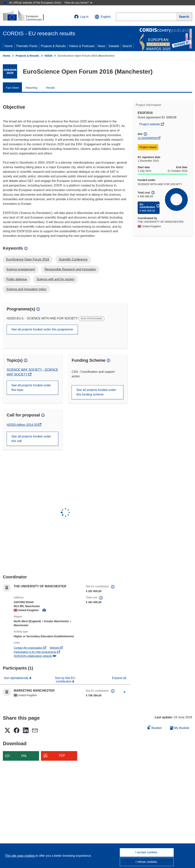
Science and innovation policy (26, 289)
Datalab (114, 46)
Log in (81, 17)
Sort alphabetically (17, 678)
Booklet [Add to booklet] (155, 727)
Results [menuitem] (51, 88)
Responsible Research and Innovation (70, 269)
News (101, 46)
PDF (62, 756)
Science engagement (21, 269)
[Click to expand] (125, 692)
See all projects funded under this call (31, 439)
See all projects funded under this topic (31, 388)
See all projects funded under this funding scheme (96, 392)
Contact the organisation (30, 648)
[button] (103, 17)
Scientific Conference (73, 259)
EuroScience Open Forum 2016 (28, 259)
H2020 (48, 56)
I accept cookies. (147, 852)
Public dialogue (17, 279)
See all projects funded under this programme (42, 329)
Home (9, 46)
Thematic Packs (27, 46)
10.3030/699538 (147, 138)
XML (24, 756)
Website (56, 648)
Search (127, 46)
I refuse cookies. (147, 862)
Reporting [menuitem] (32, 88)
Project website (152, 124)
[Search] (184, 17)
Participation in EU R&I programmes (37, 652)
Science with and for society (55, 279)
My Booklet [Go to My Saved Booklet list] (180, 728)
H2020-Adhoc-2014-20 (22, 425)
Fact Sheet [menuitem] (12, 88)
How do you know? (79, 3)
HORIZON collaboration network (35, 656)
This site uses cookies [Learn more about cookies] (20, 856)
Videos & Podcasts (82, 46)
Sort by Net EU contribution (65, 680)
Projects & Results (53, 46)
